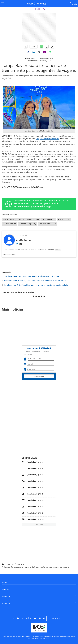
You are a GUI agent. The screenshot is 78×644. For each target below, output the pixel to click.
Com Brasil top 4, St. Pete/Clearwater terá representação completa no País (35, 285)
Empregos (6, 596)
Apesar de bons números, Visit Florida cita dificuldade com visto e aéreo (34, 281)
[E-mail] (21, 244)
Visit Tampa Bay (10, 220)
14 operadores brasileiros (47, 139)
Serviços (5, 589)
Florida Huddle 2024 (47, 224)
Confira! (58, 250)
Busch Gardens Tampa (29, 220)
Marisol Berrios (9, 224)
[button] (28, 52)
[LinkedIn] (17, 244)
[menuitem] (39, 581)
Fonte (34, 47)
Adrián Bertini (31, 58)
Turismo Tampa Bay (27, 224)
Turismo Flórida (48, 220)
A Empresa (6, 603)
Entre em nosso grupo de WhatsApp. (33, 206)
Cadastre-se (39, 376)
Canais (5, 582)
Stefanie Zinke (64, 220)
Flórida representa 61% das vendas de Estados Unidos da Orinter (31, 276)
